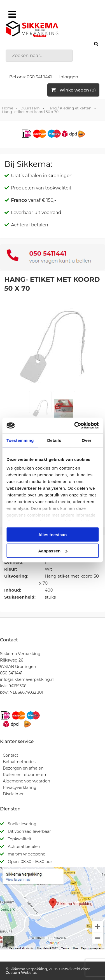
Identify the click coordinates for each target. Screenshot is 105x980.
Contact (11, 755)
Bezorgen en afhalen (23, 768)
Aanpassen (53, 551)
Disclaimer (13, 794)
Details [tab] (54, 440)
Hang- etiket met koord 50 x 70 (30, 112)
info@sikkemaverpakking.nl (27, 679)
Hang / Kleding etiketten (69, 108)
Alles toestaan (53, 534)
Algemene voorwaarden (26, 781)
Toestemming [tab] (20, 440)
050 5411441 (11, 673)
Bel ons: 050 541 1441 (31, 77)
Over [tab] (87, 440)
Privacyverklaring (20, 787)
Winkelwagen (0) (73, 90)
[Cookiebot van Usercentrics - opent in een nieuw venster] (75, 426)
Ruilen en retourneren (25, 775)
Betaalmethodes (19, 762)
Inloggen (69, 77)
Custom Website (21, 972)
